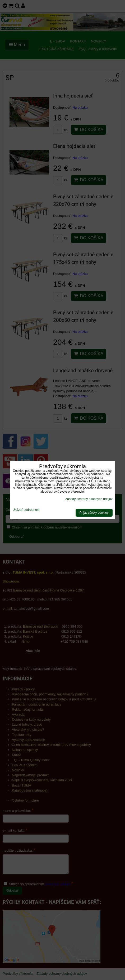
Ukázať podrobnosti (26, 510)
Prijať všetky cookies (94, 513)
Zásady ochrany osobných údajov (89, 499)
